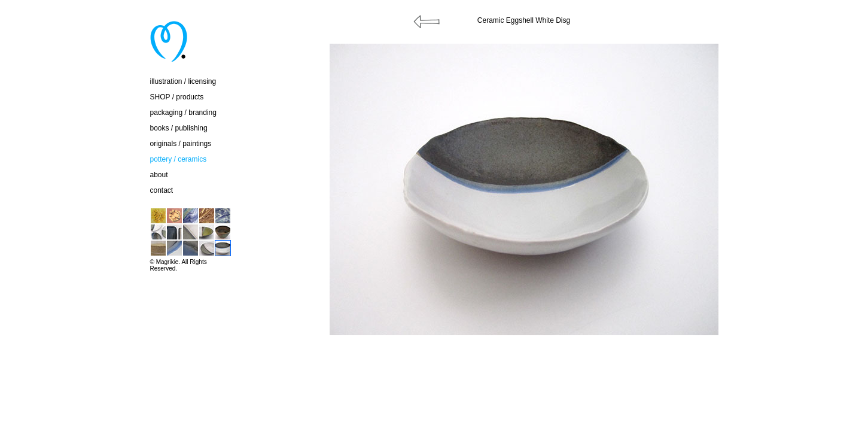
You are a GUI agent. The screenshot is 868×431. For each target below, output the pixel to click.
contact (162, 190)
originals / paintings (181, 144)
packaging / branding (183, 113)
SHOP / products (177, 97)
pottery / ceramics (179, 159)
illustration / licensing (183, 81)
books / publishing (179, 128)
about (159, 175)
